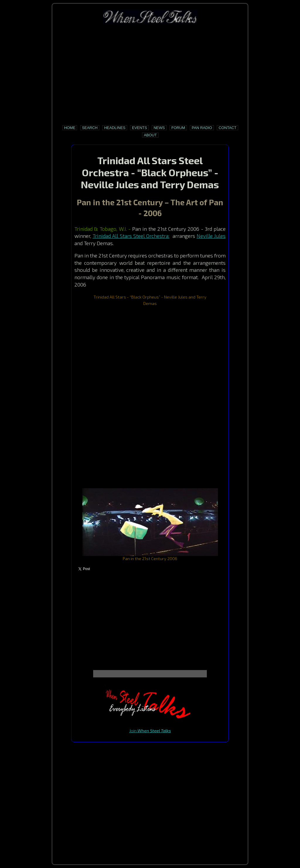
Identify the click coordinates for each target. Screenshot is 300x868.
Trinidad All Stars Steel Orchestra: (131, 236)
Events (139, 128)
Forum (178, 128)
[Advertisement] (150, 74)
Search (90, 128)
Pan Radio (202, 128)
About (150, 135)
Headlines (115, 128)
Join (150, 730)
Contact (227, 128)
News (159, 128)
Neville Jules (211, 236)
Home (70, 128)
